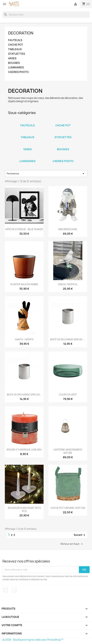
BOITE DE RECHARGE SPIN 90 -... (68, 339)
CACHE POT (16, 45)
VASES (12, 58)
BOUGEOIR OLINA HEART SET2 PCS (24, 509)
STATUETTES (17, 54)
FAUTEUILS (15, 40)
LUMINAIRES (16, 67)
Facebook (5, 590)
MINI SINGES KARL (68, 229)
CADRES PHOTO (18, 72)
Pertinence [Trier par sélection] (46, 174)
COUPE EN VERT (68, 395)
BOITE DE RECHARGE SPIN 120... (24, 395)
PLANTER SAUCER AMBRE (24, 284)
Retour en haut (72, 544)
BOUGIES (14, 63)
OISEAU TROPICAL (68, 284)
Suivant (80, 535)
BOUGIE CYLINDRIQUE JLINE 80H (24, 450)
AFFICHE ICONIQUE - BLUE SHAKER (24, 229)
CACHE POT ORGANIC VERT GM (68, 508)
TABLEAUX (15, 49)
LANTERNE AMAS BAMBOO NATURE (68, 451)
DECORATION (21, 33)
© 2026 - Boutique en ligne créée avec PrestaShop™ (33, 640)
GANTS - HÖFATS (24, 339)
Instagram (14, 590)
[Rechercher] (46, 15)
